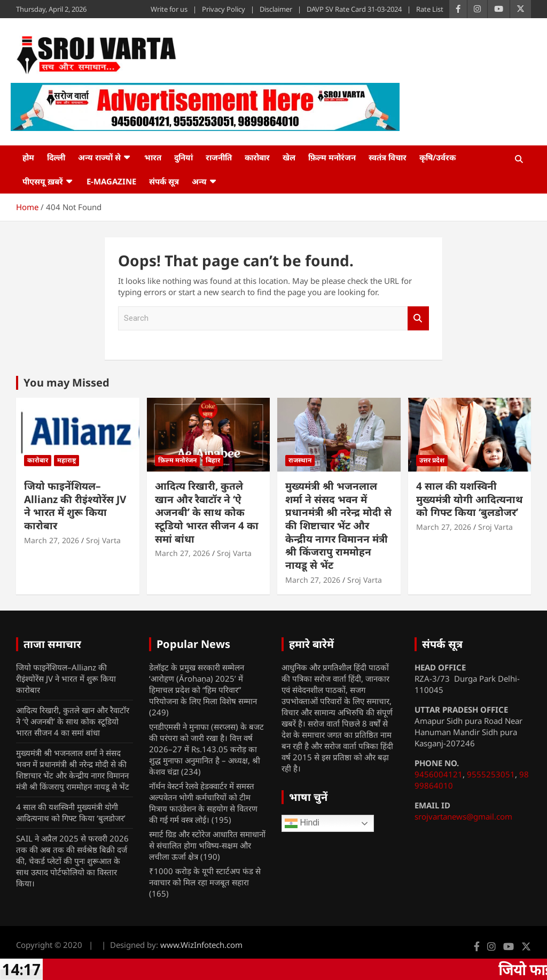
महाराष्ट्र (67, 460)
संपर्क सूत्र (164, 181)
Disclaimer (276, 9)
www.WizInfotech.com (201, 945)
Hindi (302, 823)
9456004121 (439, 774)
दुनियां (183, 157)
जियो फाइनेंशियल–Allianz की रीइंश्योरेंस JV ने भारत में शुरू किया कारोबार (75, 506)
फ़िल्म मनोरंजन (332, 157)
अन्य (199, 181)
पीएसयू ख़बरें (43, 181)
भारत (153, 157)
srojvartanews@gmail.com (463, 816)
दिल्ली (56, 157)
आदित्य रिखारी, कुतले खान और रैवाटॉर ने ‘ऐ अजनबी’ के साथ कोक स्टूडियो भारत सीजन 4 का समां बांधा (207, 512)
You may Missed (67, 383)
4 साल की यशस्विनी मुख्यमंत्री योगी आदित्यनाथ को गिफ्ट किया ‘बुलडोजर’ (470, 499)
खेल (289, 157)
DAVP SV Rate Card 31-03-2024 (354, 9)
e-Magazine (111, 181)
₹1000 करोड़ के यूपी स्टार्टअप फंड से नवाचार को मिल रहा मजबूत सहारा (205, 877)
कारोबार (257, 157)
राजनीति (219, 157)
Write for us (169, 9)
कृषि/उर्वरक (437, 157)
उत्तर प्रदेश (432, 460)
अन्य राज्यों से (99, 157)
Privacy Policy (224, 9)
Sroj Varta (103, 540)
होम (28, 157)
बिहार (213, 460)
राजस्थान (300, 460)
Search (418, 318)
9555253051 (491, 774)
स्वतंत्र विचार (388, 157)
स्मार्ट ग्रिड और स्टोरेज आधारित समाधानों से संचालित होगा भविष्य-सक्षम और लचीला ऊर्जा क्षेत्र (207, 845)
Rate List (430, 9)
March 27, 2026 (52, 540)
